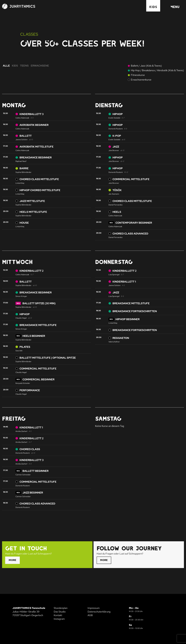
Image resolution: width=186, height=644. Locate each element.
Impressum (94, 608)
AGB (90, 615)
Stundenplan (61, 608)
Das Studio (60, 612)
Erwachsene (40, 66)
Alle (6, 66)
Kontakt (58, 615)
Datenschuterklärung (99, 612)
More (12, 560)
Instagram (59, 619)
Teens (24, 66)
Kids (153, 7)
